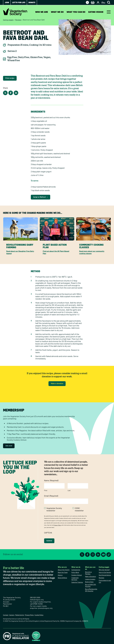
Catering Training (77, 582)
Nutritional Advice (105, 575)
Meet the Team (63, 572)
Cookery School (77, 575)
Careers (12, 615)
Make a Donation (91, 576)
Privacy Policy (57, 525)
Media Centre (20, 615)
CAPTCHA (48, 533)
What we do (57, 12)
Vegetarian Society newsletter (54, 509)
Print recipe (10, 78)
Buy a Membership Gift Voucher (91, 590)
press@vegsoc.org (45, 608)
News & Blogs (62, 578)
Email (51, 496)
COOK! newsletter (79, 509)
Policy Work (75, 572)
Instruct (14, 619)
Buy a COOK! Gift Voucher (91, 585)
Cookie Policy (39, 615)
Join (7, 2)
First (46, 490)
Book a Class (89, 582)
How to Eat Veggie (105, 572)
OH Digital (26, 619)
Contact (6, 615)
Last (69, 490)
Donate (32, 2)
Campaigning (76, 570)
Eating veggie (96, 12)
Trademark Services (75, 579)
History (60, 575)
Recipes (18, 20)
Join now (9, 446)
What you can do (76, 12)
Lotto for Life (19, 2)
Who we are (42, 12)
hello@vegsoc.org (37, 600)
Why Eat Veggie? (104, 570)
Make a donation (57, 384)
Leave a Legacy (90, 579)
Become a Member (88, 573)
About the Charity (64, 570)
